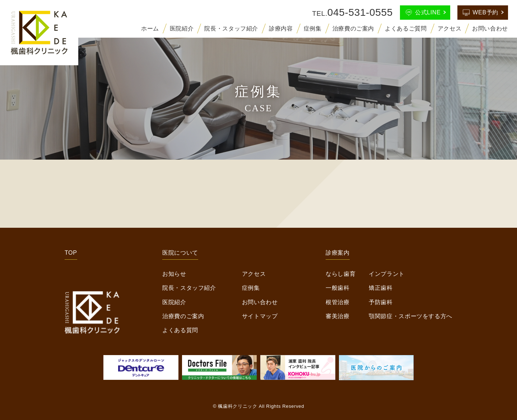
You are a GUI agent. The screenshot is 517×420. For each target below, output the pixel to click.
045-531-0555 (360, 12)
